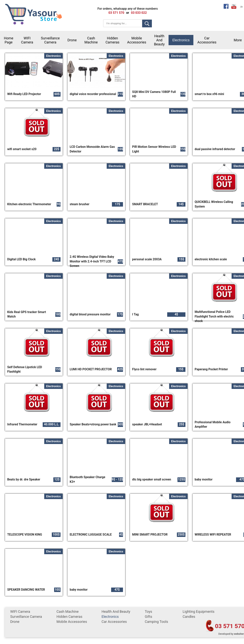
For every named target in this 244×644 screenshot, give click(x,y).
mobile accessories (137, 40)
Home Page (9, 40)
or (128, 13)
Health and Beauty (159, 40)
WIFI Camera (27, 40)
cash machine (91, 40)
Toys (148, 612)
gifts (148, 617)
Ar (242, 7)
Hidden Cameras (112, 40)
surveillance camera (50, 40)
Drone (72, 40)
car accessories (207, 40)
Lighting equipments (198, 612)
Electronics (181, 40)
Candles (189, 617)
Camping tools (156, 622)
